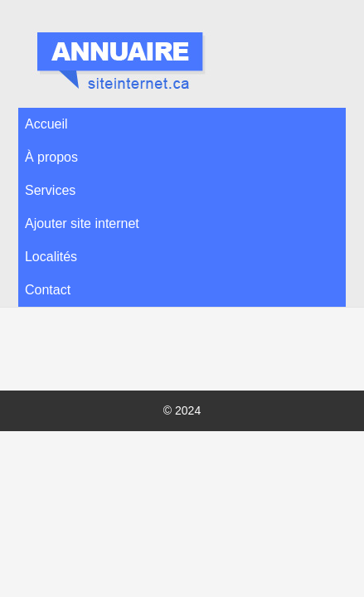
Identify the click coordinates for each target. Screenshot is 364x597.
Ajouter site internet (82, 223)
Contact (48, 290)
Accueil (46, 124)
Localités (51, 257)
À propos (51, 157)
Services (50, 190)
